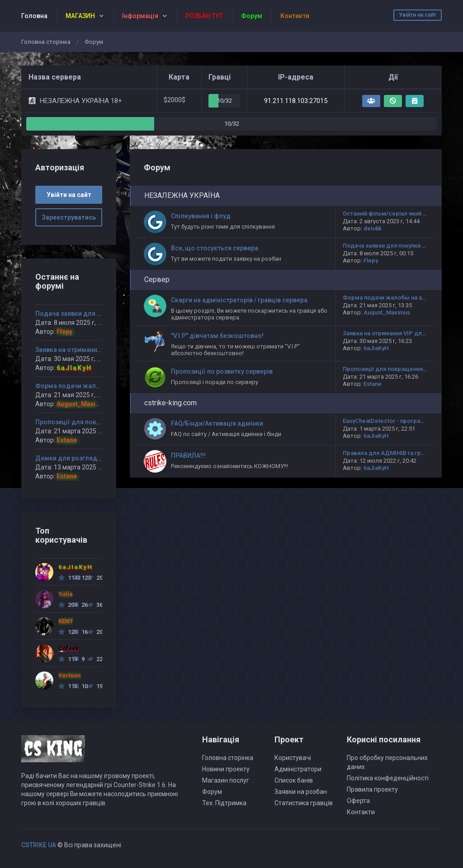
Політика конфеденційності (388, 778)
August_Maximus (387, 312)
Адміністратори (298, 769)
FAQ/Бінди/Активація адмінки (217, 423)
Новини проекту (226, 769)
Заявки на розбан (301, 792)
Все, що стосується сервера (215, 248)
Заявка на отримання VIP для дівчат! (394, 333)
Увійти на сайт (418, 15)
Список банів (294, 780)
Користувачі (293, 758)
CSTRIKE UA (39, 845)
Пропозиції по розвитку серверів (222, 371)
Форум (212, 792)
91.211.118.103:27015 (296, 101)
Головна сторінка (46, 42)
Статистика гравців (304, 803)
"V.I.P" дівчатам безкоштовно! (217, 336)
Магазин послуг (226, 780)
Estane (373, 384)
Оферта (358, 801)
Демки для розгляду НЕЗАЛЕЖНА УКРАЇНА (102, 458)
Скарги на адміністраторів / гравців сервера (239, 300)
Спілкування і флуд (201, 216)
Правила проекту (372, 789)
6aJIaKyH (376, 348)
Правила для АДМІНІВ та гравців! (390, 453)
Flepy (371, 260)
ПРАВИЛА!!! (188, 455)
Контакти (361, 812)
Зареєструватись (69, 217)
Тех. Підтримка (224, 803)
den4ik (373, 228)
